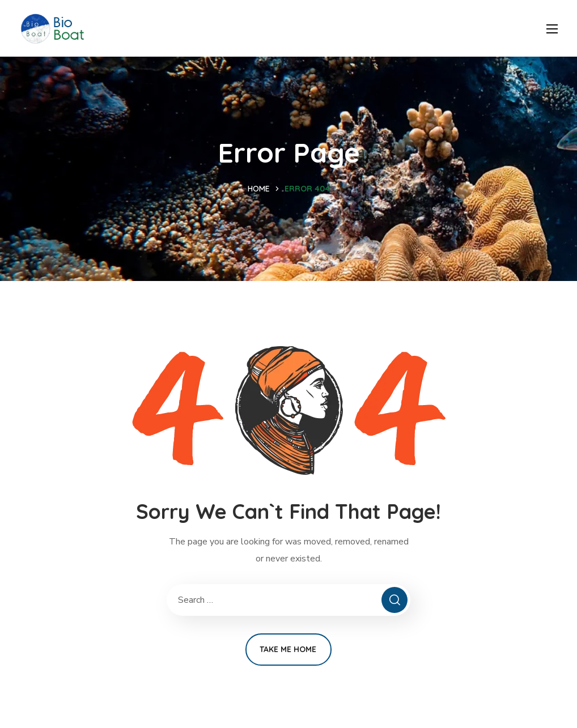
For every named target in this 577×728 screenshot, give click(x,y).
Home (259, 189)
